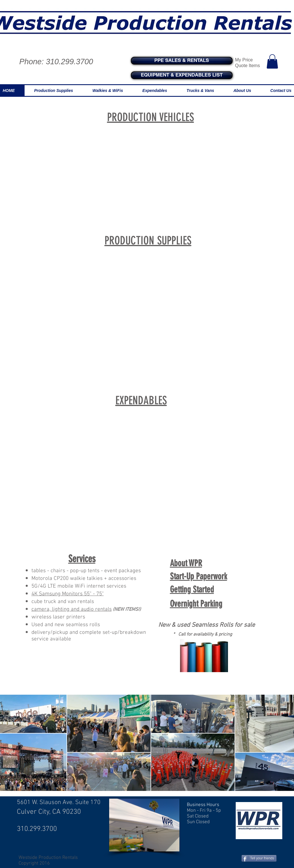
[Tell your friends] (259, 858)
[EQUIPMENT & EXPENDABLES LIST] (182, 75)
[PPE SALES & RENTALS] (182, 61)
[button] (272, 61)
